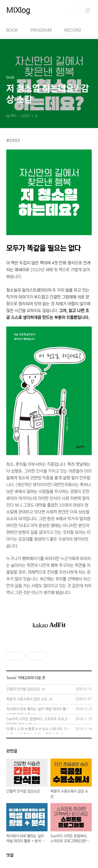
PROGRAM (41, 30)
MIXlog (18, 10)
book (12, 678)
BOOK (12, 30)
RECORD (73, 30)
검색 (76, 10)
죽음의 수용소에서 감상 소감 (27, 699)
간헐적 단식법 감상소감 (23, 689)
